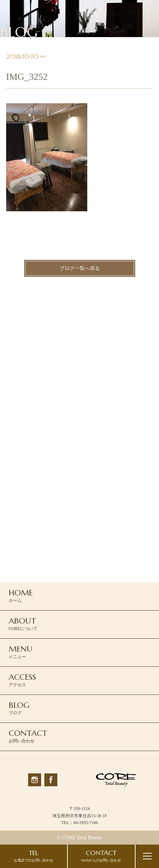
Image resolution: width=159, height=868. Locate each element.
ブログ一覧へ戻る (80, 269)
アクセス (22, 680)
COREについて (23, 624)
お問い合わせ (28, 736)
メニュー (21, 652)
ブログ (19, 708)
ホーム (21, 595)
